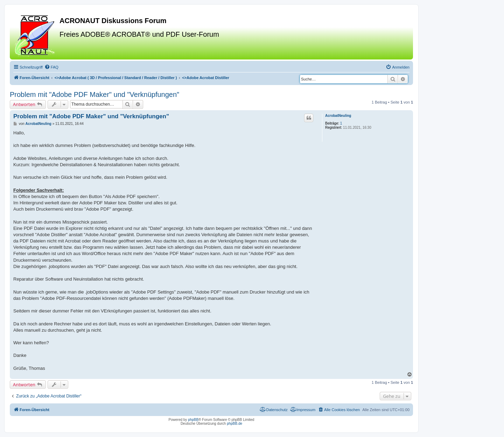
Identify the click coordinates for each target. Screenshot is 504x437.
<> (116, 78)
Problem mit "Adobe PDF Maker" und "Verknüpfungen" (94, 94)
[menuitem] (51, 67)
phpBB (193, 420)
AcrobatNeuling (338, 116)
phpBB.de (234, 424)
